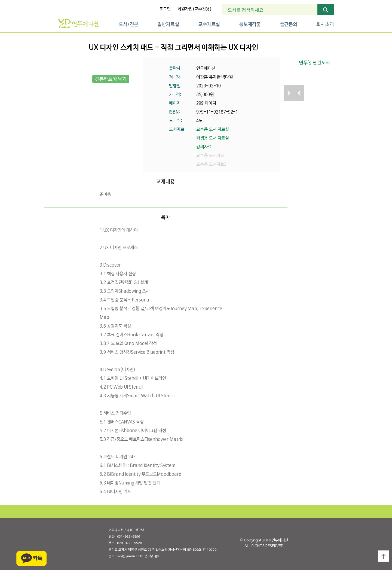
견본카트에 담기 (111, 79)
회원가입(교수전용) (194, 9)
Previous (299, 93)
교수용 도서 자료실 (213, 130)
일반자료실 (168, 25)
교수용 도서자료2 (211, 164)
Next (289, 93)
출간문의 (289, 25)
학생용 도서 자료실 (213, 138)
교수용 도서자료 (210, 156)
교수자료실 (209, 25)
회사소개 (325, 25)
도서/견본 (128, 25)
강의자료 (204, 147)
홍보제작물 (250, 25)
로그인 (165, 9)
